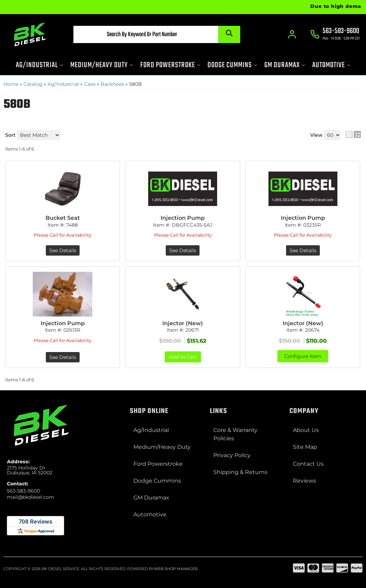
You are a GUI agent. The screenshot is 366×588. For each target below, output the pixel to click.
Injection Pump (183, 218)
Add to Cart (183, 357)
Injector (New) (183, 323)
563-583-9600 (23, 491)
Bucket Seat (63, 218)
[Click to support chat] (335, 35)
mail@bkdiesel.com (30, 497)
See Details (63, 250)
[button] (157, 34)
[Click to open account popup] (292, 34)
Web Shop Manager (176, 569)
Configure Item (303, 356)
